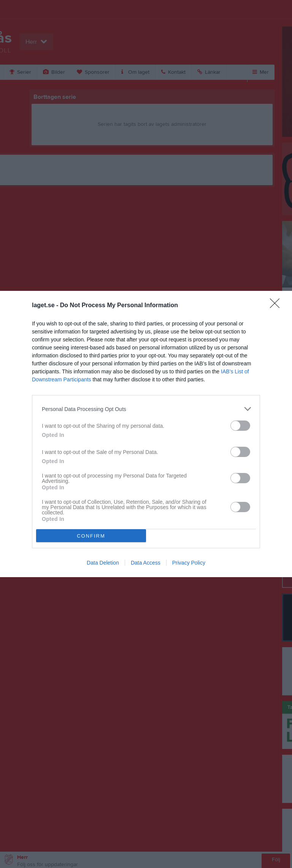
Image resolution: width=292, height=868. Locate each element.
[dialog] (146, 434)
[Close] (277, 306)
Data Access (146, 563)
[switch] (240, 426)
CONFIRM (91, 536)
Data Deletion (103, 563)
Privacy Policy (189, 563)
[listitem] (146, 409)
